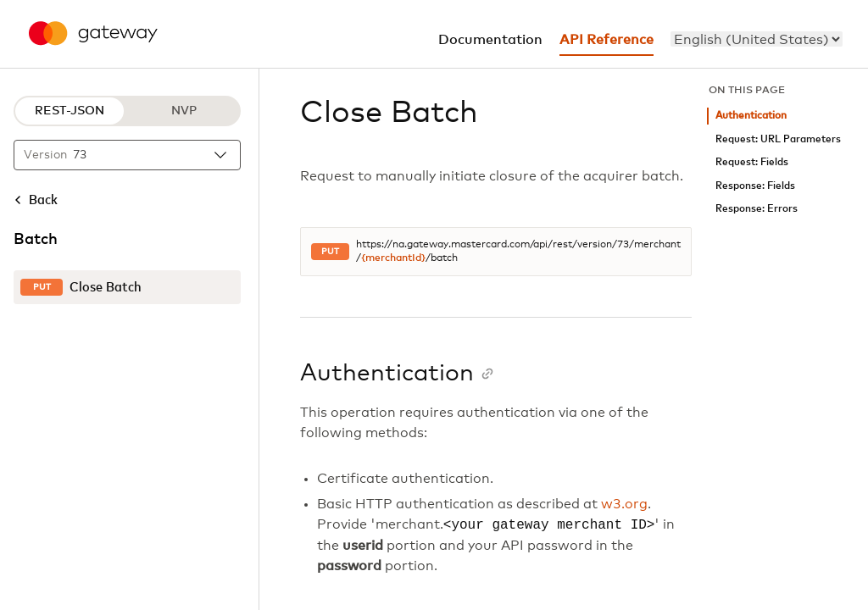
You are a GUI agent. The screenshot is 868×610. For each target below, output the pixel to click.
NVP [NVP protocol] (184, 111)
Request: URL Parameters (778, 139)
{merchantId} (393, 258)
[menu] (757, 39)
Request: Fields (752, 162)
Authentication (751, 116)
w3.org (624, 504)
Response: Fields (755, 186)
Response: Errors (757, 209)
